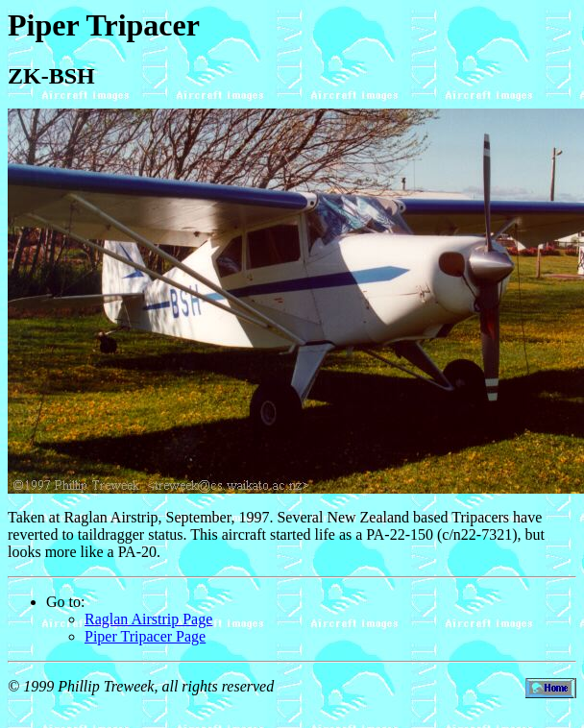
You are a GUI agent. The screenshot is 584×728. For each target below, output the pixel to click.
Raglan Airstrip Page (148, 619)
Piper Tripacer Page (145, 636)
